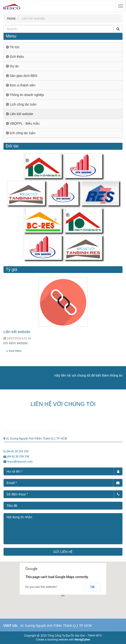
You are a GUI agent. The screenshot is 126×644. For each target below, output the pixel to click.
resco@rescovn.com (20, 462)
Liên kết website (17, 332)
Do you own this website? (41, 587)
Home (11, 18)
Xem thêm (14, 351)
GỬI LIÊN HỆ (63, 552)
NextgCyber (82, 640)
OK (93, 587)
